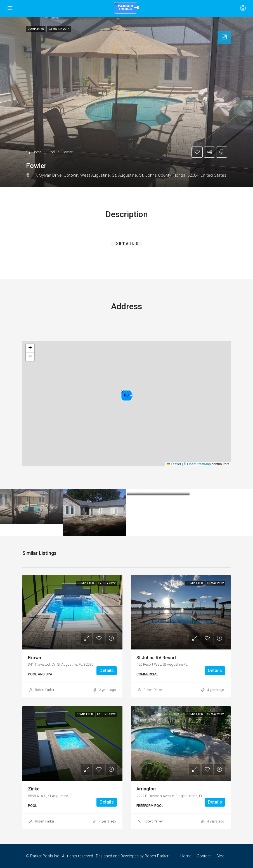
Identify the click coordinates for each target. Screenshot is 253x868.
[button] (127, 395)
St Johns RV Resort (156, 658)
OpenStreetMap (199, 464)
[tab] (224, 37)
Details (107, 671)
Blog (220, 856)
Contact (204, 856)
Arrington (146, 789)
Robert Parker (45, 690)
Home (37, 152)
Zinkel (34, 789)
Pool (52, 152)
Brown (35, 658)
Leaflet (174, 464)
